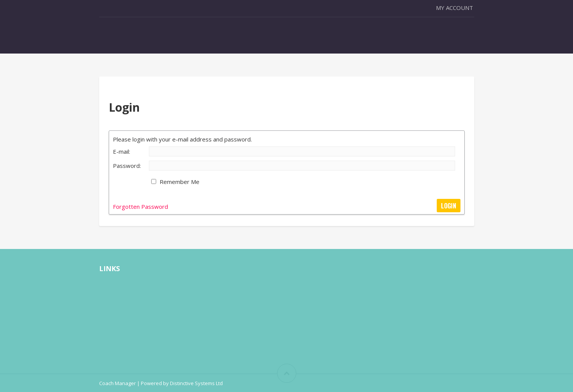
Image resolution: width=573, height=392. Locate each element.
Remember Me (180, 182)
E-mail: (122, 151)
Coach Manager (118, 383)
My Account (455, 8)
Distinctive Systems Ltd (196, 383)
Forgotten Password (140, 207)
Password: (127, 166)
